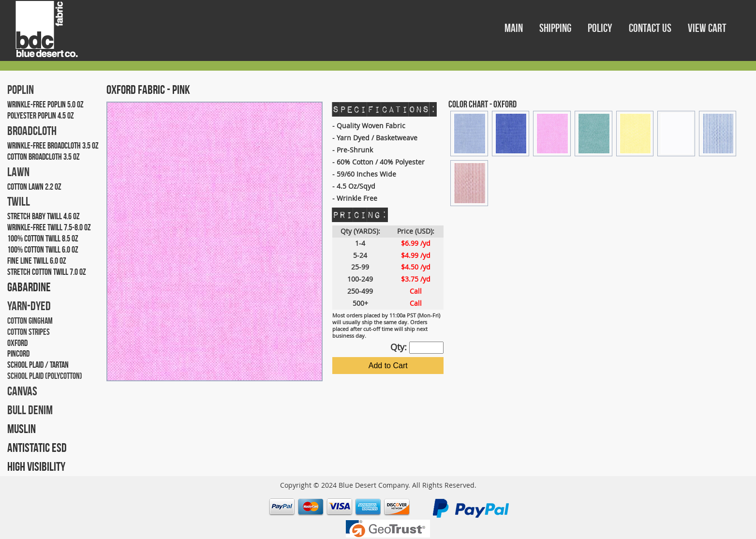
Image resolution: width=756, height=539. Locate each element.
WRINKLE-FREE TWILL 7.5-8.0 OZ (49, 227)
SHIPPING (556, 28)
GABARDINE (29, 287)
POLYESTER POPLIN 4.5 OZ (41, 116)
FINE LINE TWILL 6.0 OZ (37, 261)
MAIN (515, 28)
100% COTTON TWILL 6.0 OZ (43, 250)
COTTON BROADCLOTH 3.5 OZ (44, 157)
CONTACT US (651, 28)
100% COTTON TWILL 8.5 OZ (43, 239)
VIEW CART (707, 28)
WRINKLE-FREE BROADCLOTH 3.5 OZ (53, 146)
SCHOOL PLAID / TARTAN (38, 365)
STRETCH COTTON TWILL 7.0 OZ (47, 272)
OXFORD (17, 343)
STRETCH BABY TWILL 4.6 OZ (44, 216)
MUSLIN (22, 429)
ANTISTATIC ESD (37, 448)
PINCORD (18, 354)
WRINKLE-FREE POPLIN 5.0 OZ (45, 105)
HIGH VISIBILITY (36, 466)
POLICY (601, 28)
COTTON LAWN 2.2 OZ (34, 187)
